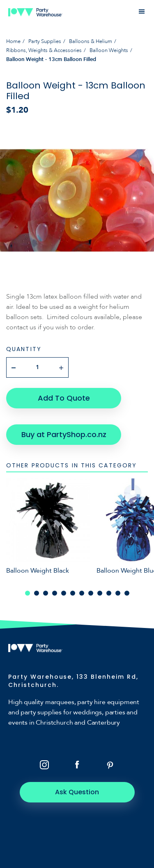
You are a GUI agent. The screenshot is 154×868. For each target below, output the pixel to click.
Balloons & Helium (91, 41)
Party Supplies (45, 41)
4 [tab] (55, 593)
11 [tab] (118, 593)
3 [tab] (46, 593)
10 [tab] (109, 593)
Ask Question (77, 792)
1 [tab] (28, 593)
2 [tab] (37, 593)
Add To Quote (64, 398)
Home (13, 41)
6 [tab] (73, 593)
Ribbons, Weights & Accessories (44, 50)
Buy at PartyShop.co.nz (64, 434)
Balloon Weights (109, 50)
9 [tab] (100, 593)
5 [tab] (64, 593)
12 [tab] (127, 593)
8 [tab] (91, 593)
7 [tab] (82, 593)
